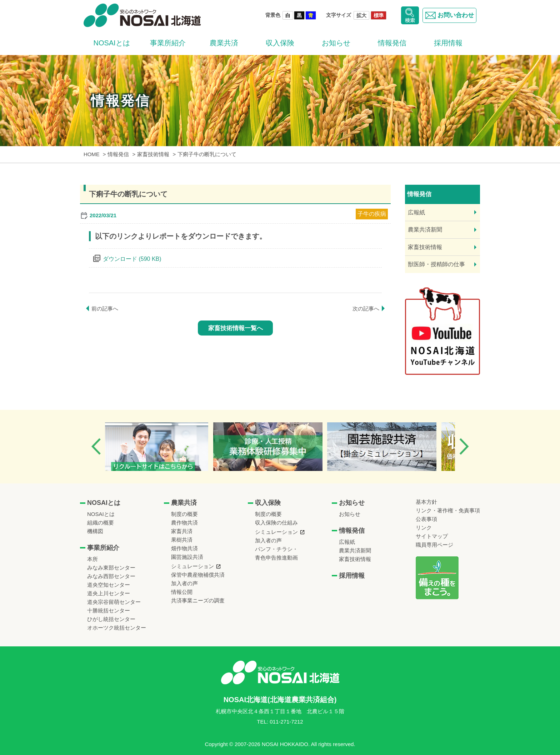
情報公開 (182, 592)
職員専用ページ (434, 545)
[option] (163, 447)
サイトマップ (432, 536)
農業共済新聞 (425, 230)
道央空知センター (109, 585)
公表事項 (426, 519)
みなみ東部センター (111, 568)
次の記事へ (366, 309)
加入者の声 (184, 583)
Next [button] (464, 446)
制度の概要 (184, 514)
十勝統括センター (109, 610)
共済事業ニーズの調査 (198, 600)
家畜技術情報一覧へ (236, 328)
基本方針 (426, 502)
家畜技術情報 (425, 247)
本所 (92, 559)
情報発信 (392, 43)
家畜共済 (182, 531)
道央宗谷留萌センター (114, 602)
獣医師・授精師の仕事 (436, 264)
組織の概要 (101, 523)
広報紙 (416, 212)
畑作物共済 (184, 548)
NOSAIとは (111, 43)
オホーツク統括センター (117, 628)
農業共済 (224, 43)
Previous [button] (96, 446)
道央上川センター (109, 593)
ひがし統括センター (111, 619)
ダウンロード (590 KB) (132, 259)
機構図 (95, 531)
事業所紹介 (168, 43)
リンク (424, 528)
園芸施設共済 (187, 557)
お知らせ (336, 43)
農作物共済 (184, 523)
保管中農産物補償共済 (198, 575)
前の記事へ (105, 309)
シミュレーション (192, 566)
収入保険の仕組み (276, 523)
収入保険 (280, 43)
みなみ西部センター (111, 576)
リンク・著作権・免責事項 (448, 510)
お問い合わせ (448, 15)
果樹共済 (182, 540)
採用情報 (448, 43)
